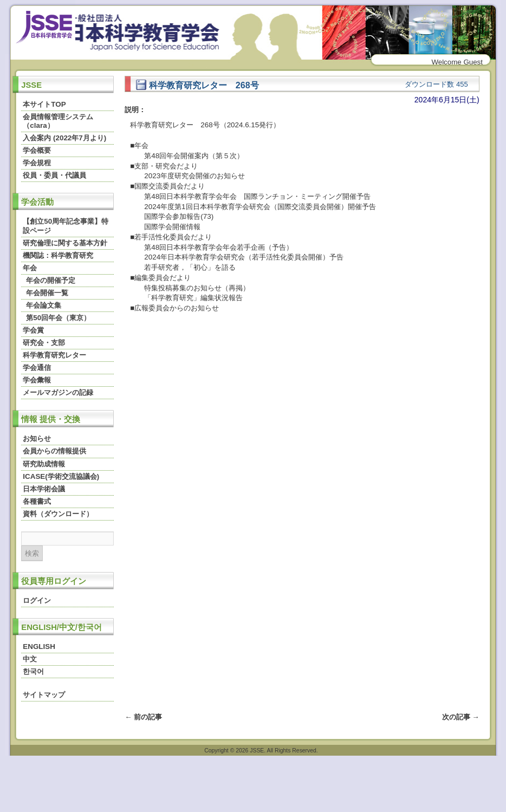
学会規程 (37, 163)
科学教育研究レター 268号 (197, 85)
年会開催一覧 (47, 293)
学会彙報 (37, 380)
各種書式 (37, 501)
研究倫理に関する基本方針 (65, 243)
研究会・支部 (44, 343)
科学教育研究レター (54, 355)
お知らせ (37, 439)
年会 (30, 268)
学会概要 (37, 150)
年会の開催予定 (51, 280)
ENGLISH (39, 647)
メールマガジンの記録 (58, 392)
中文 (30, 659)
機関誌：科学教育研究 (58, 255)
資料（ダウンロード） (58, 514)
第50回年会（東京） (58, 318)
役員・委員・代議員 (54, 175)
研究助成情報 (44, 464)
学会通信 (37, 368)
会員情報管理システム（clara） (58, 121)
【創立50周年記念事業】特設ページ (66, 226)
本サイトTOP (44, 104)
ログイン (37, 600)
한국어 (33, 671)
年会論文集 (44, 305)
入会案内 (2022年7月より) (64, 138)
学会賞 (33, 330)
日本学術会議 (44, 489)
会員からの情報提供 (54, 451)
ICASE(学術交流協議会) (61, 476)
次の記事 (461, 717)
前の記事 (143, 717)
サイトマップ (44, 695)
